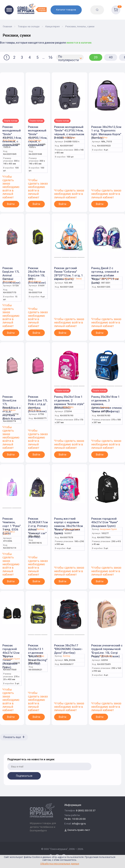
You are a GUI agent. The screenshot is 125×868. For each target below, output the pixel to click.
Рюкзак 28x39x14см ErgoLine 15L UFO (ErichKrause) (37, 275)
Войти (11, 204)
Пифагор (105, 407)
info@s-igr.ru (79, 824)
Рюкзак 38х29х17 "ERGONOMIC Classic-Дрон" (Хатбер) (68, 649)
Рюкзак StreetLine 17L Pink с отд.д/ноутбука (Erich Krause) (38, 404)
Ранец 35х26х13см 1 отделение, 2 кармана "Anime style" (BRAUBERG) (69, 402)
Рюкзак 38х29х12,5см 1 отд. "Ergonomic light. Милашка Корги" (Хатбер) (106, 132)
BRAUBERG (68, 407)
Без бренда (9, 140)
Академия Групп (71, 529)
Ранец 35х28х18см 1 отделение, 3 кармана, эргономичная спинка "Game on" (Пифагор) (106, 404)
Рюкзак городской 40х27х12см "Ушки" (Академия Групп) (104, 522)
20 (96, 57)
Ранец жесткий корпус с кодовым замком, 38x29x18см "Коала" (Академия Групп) (68, 526)
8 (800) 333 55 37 (86, 811)
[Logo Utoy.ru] (32, 9)
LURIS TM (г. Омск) (72, 279)
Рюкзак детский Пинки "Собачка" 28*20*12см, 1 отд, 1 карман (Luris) (68, 274)
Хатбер (104, 138)
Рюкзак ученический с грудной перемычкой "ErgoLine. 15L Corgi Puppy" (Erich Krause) (107, 651)
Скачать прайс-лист (77, 830)
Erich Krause (9, 282)
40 (111, 57)
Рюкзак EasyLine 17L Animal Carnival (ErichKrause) (11, 275)
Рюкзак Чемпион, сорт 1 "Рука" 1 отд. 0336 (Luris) (11, 526)
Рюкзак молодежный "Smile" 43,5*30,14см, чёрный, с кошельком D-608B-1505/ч (69, 132)
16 (50, 57)
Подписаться (24, 776)
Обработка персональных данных (60, 864)
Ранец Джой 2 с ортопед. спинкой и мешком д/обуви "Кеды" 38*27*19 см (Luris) (105, 275)
